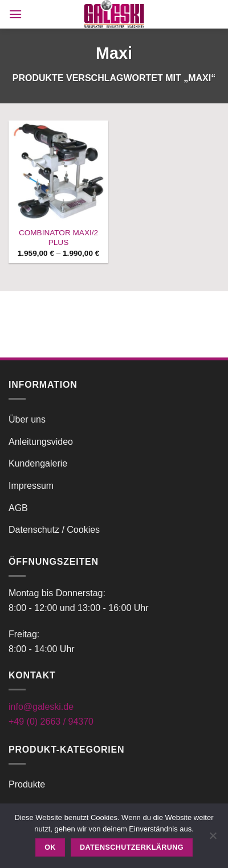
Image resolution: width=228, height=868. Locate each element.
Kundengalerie (38, 463)
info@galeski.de (41, 707)
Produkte (27, 784)
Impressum (31, 486)
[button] (15, 14)
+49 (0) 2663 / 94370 (51, 722)
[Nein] (213, 839)
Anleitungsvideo (41, 442)
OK (50, 847)
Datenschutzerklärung (132, 847)
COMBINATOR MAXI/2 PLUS (58, 238)
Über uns (27, 419)
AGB (18, 508)
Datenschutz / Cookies (54, 530)
